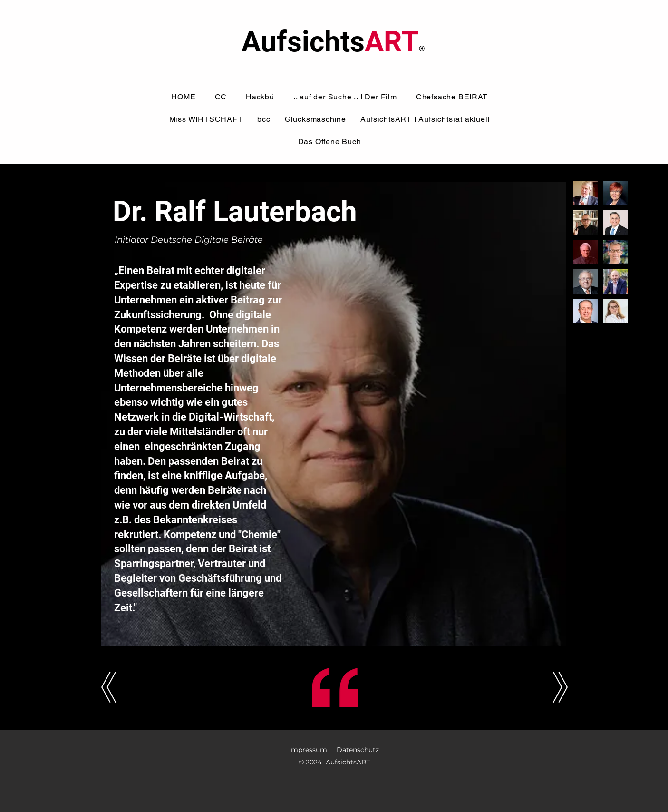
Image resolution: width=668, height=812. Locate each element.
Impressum (308, 750)
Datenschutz (358, 750)
